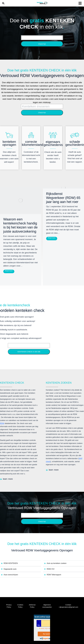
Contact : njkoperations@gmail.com (68, 606)
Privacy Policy (9, 606)
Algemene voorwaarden (47, 606)
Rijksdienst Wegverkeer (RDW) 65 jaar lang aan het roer (63, 198)
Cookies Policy (20, 606)
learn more (8, 479)
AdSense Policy (32, 606)
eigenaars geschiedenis (53, 143)
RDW (2, 423)
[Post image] (21, 200)
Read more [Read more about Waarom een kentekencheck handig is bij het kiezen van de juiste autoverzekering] (9, 271)
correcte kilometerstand (33, 143)
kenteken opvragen (9, 143)
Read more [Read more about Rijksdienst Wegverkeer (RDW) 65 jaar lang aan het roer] (52, 238)
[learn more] (1, 479)
